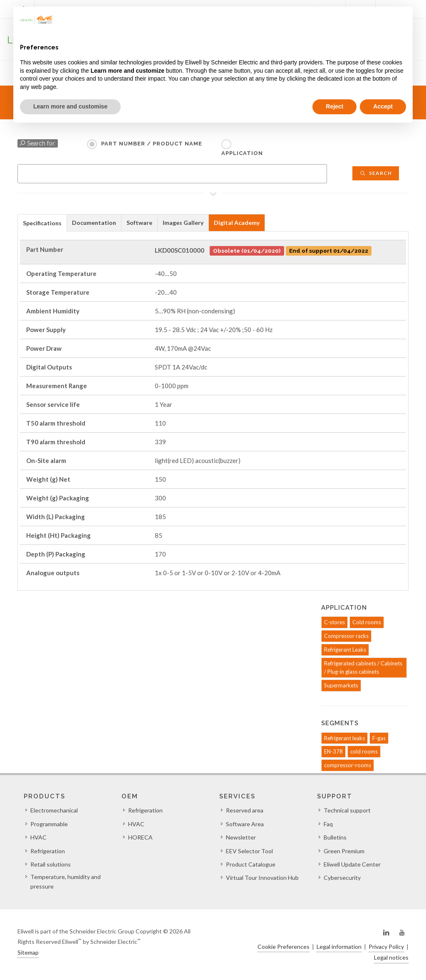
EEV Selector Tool (249, 851)
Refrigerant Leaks (345, 650)
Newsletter (241, 837)
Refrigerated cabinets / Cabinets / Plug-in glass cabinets (363, 668)
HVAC (38, 837)
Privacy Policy (386, 947)
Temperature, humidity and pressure (66, 881)
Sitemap (28, 952)
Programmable (49, 824)
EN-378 (333, 751)
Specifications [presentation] (42, 223)
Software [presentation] (139, 223)
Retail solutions (51, 864)
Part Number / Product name (152, 144)
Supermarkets (341, 685)
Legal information (339, 947)
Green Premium (344, 851)
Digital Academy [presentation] (237, 223)
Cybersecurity (342, 878)
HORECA (140, 837)
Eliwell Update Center (352, 864)
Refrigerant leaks (344, 738)
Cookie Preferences (284, 947)
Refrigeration (48, 851)
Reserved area (245, 810)
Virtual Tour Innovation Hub (262, 878)
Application (242, 153)
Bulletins (335, 837)
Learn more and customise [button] (70, 106)
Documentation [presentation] (94, 223)
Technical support (347, 810)
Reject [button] (334, 106)
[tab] (42, 223)
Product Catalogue (251, 864)
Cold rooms (367, 622)
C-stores (334, 622)
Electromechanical (54, 810)
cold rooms (364, 751)
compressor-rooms (348, 765)
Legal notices (391, 957)
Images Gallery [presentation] (183, 223)
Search (376, 173)
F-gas (379, 738)
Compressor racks (346, 636)
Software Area (245, 824)
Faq (328, 824)
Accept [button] (383, 106)
